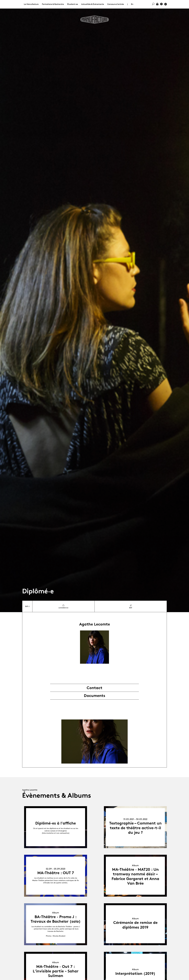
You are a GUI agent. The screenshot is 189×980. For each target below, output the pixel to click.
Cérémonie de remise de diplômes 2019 (135, 925)
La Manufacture (31, 4)
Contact (94, 688)
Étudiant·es (73, 4)
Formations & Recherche (53, 4)
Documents (95, 696)
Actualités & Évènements (93, 4)
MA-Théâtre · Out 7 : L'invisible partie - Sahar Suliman (56, 971)
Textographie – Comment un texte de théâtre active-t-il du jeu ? (135, 828)
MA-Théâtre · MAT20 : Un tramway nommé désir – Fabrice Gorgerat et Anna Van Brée (135, 876)
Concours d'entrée (116, 4)
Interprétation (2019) (135, 973)
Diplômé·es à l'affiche (56, 823)
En (132, 4)
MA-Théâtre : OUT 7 (56, 873)
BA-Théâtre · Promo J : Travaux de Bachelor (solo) (56, 919)
